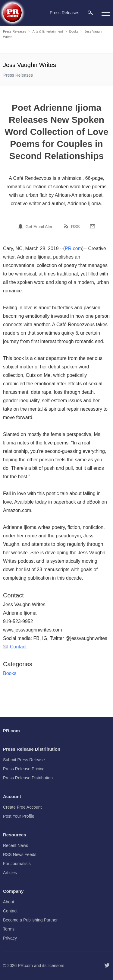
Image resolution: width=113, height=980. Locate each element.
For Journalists (17, 864)
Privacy (10, 938)
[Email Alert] (21, 226)
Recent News (16, 845)
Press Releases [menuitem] (64, 13)
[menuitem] (90, 13)
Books (74, 31)
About (9, 902)
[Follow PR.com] (107, 966)
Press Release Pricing (24, 769)
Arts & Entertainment (48, 31)
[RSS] (67, 226)
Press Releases (15, 31)
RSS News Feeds (20, 854)
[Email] (93, 226)
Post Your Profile (19, 816)
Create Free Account (22, 807)
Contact (15, 647)
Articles (10, 873)
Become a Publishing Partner (30, 920)
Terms (9, 929)
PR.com (73, 248)
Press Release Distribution (28, 778)
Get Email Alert (39, 227)
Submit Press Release (24, 760)
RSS (75, 227)
